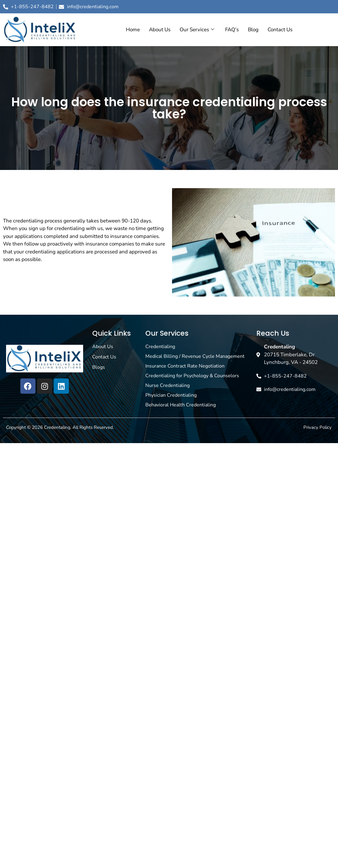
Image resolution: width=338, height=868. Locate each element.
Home (133, 30)
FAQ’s (232, 30)
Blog (253, 30)
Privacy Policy (318, 427)
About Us (160, 30)
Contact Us (280, 30)
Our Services (197, 30)
